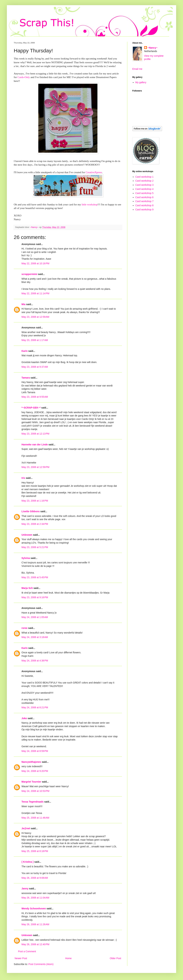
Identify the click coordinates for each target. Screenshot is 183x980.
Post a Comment (27, 951)
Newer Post (21, 958)
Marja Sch (27, 588)
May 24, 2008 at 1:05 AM (35, 617)
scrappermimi (29, 274)
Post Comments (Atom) (41, 964)
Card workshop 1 (145, 177)
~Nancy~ (153, 48)
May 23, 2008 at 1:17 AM (35, 340)
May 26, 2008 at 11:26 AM (35, 924)
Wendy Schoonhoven (34, 908)
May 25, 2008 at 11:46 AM (35, 818)
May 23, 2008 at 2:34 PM (35, 524)
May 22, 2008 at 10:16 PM (35, 263)
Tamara (26, 378)
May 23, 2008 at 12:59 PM (35, 467)
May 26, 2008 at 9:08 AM (35, 878)
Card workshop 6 (145, 197)
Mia (23, 304)
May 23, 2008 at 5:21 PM (35, 547)
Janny (25, 889)
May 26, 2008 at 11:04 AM (35, 898)
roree (24, 628)
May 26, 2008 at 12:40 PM (35, 944)
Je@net (26, 828)
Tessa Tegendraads (33, 802)
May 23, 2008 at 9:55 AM (35, 397)
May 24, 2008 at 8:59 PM (35, 751)
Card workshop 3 (145, 185)
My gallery (141, 82)
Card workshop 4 (145, 189)
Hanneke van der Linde (35, 445)
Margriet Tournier (31, 782)
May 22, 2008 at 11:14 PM (35, 293)
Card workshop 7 (145, 201)
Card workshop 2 (145, 181)
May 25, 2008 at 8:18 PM (35, 851)
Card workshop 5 (145, 193)
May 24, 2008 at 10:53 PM (35, 791)
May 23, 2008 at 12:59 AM (35, 317)
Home (68, 958)
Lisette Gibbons (31, 511)
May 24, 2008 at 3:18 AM (35, 637)
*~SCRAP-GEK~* (31, 408)
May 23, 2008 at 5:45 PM (35, 577)
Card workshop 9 (145, 210)
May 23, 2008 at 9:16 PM (35, 597)
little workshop (90, 204)
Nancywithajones (31, 762)
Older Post (115, 958)
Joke (24, 718)
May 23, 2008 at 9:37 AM (35, 367)
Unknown (27, 535)
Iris (23, 478)
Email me (137, 69)
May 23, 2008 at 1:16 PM (35, 501)
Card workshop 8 (145, 205)
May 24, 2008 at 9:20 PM (35, 771)
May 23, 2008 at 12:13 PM (35, 434)
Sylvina (26, 558)
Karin (25, 351)
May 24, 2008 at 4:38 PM (35, 661)
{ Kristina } (28, 862)
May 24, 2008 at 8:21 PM (35, 707)
